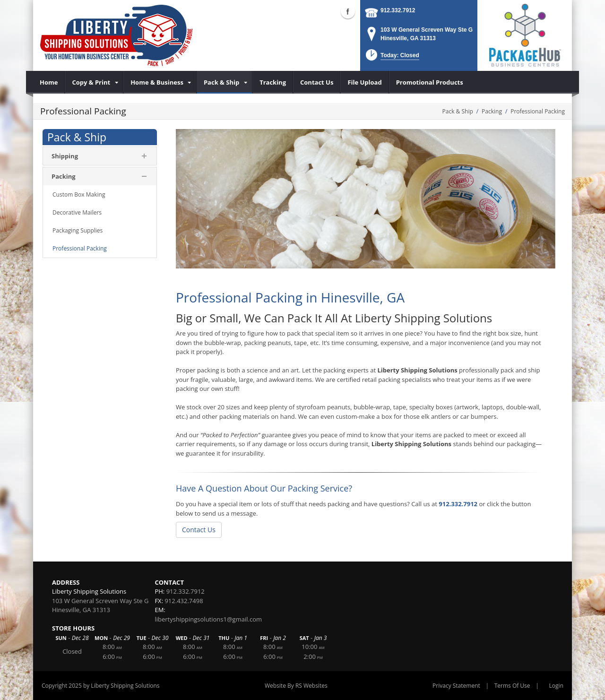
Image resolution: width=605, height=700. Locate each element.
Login (556, 686)
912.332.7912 (398, 10)
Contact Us (199, 530)
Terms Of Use (512, 686)
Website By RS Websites (296, 686)
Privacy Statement (456, 686)
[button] (392, 58)
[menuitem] (49, 82)
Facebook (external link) (348, 11)
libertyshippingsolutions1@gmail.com (208, 619)
